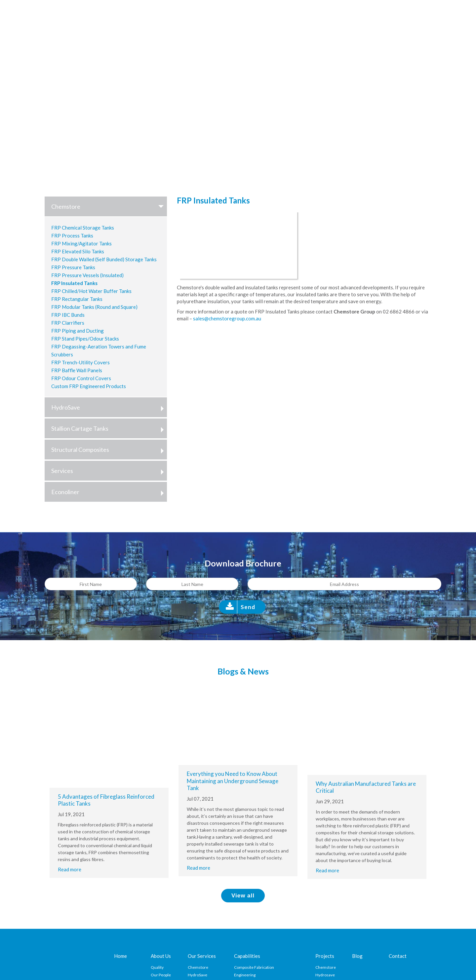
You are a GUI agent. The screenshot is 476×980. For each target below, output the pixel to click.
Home (120, 956)
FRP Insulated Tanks (74, 283)
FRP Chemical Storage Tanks (83, 228)
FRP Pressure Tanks (73, 267)
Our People (161, 975)
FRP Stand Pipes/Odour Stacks (85, 339)
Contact (398, 956)
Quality (157, 967)
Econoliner (109, 492)
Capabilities (247, 956)
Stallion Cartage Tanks (109, 428)
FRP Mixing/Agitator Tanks (81, 243)
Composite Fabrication (254, 967)
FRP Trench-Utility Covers (80, 362)
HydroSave (109, 407)
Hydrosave (325, 975)
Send (248, 607)
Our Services (202, 956)
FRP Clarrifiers (68, 323)
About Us (161, 956)
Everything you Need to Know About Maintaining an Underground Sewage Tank (233, 781)
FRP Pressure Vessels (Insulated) (87, 275)
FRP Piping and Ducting (78, 331)
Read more (70, 869)
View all (243, 896)
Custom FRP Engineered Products (89, 386)
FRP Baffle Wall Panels (77, 370)
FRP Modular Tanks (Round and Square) (94, 307)
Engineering (245, 975)
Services (109, 471)
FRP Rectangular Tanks (77, 299)
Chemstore (109, 206)
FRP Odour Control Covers (81, 378)
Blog (357, 956)
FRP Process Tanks (72, 236)
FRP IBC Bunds (68, 315)
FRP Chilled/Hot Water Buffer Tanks (91, 291)
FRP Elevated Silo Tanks (78, 251)
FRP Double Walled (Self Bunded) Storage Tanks (104, 259)
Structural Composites (109, 450)
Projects (325, 956)
